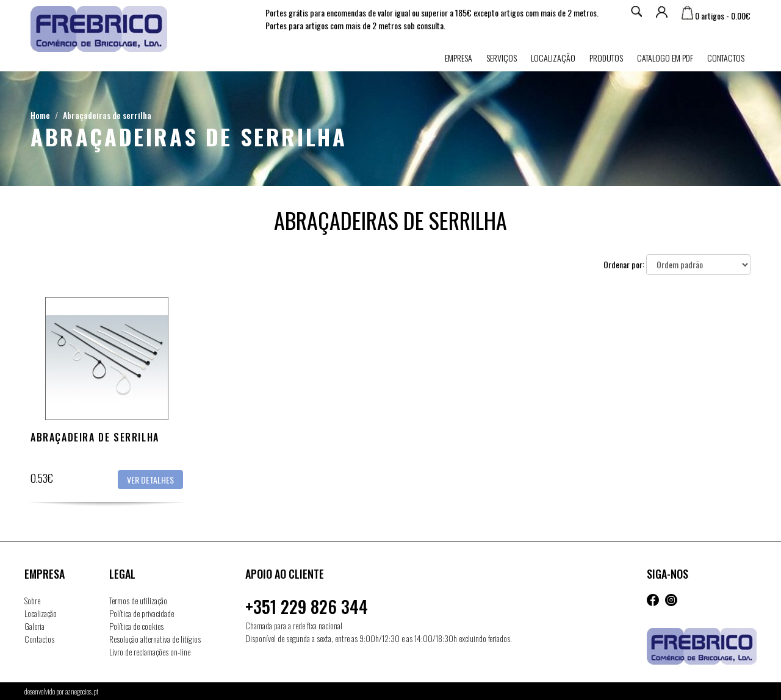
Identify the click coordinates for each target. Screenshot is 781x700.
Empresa (459, 58)
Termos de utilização (138, 600)
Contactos (726, 58)
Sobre (32, 600)
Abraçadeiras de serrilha (107, 115)
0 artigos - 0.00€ (716, 16)
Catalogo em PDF (665, 58)
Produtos (606, 58)
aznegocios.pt (82, 691)
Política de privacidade (142, 613)
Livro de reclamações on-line (150, 652)
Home (40, 115)
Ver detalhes (150, 480)
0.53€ (42, 478)
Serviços (502, 58)
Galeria (34, 626)
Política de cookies (136, 626)
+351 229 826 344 (307, 606)
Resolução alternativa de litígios (155, 639)
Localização (553, 58)
